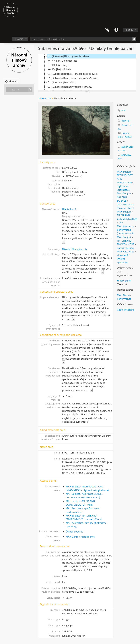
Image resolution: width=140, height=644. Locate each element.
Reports (124, 121)
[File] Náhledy (61, 69)
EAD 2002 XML (125, 157)
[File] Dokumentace (64, 61)
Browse (19, 39)
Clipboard (107, 30)
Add (123, 110)
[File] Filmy (60, 65)
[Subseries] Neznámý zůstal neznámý (70, 87)
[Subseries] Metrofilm (61, 82)
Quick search (12, 81)
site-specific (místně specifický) (123, 259)
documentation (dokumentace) (83, 497)
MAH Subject (73, 487)
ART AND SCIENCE (92, 494)
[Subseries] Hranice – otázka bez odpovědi (72, 74)
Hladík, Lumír (69, 209)
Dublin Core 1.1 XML (126, 149)
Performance (88, 537)
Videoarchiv (45, 98)
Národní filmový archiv (75, 249)
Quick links (116, 30)
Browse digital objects (125, 135)
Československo (75, 532)
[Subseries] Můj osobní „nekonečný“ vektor (73, 78)
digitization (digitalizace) (96, 490)
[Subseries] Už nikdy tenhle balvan (68, 56)
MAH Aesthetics (74, 508)
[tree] (87, 72)
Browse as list (125, 127)
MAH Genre (72, 537)
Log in (129, 30)
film (91, 505)
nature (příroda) (94, 519)
